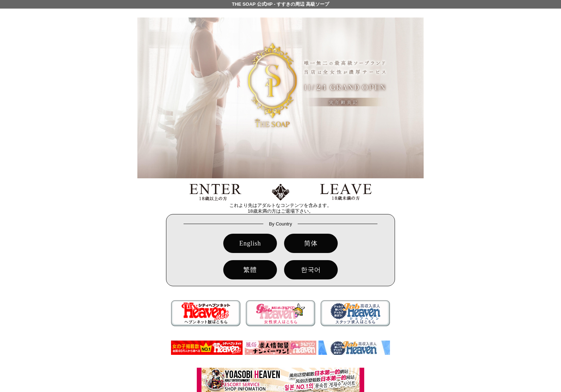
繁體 (250, 270)
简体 (311, 243)
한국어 (311, 270)
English (250, 243)
